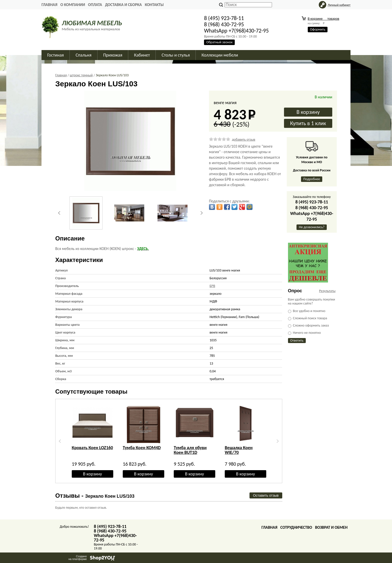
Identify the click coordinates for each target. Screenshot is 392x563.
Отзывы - (95, 496)
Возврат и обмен (331, 527)
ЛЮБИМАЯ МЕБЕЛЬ (92, 23)
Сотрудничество (296, 527)
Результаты (327, 291)
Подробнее (312, 179)
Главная (49, 5)
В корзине (323, 19)
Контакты (154, 5)
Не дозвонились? (312, 227)
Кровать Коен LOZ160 (92, 448)
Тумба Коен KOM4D (142, 448)
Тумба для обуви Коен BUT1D (190, 450)
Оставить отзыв (266, 495)
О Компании (73, 5)
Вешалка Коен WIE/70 (239, 450)
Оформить (318, 29)
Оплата (95, 5)
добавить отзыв (244, 139)
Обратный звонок (219, 42)
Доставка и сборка (123, 5)
